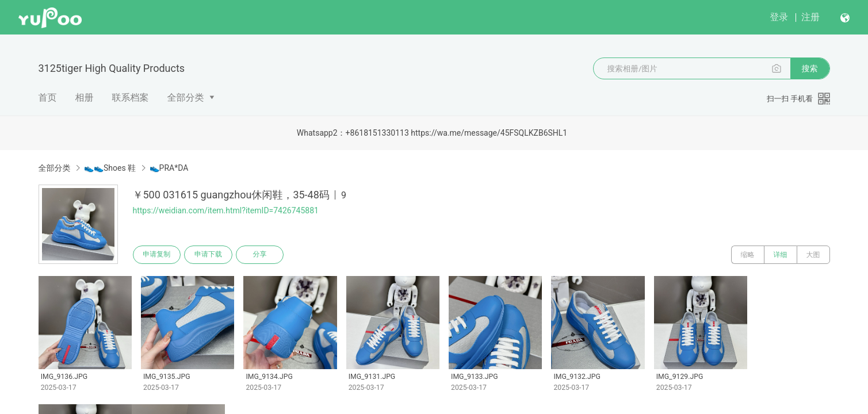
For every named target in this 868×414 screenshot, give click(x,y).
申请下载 (209, 255)
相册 (85, 97)
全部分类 (186, 97)
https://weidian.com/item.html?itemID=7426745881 (226, 210)
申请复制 (157, 255)
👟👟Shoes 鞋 (110, 168)
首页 (48, 97)
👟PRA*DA (169, 168)
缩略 (748, 255)
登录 (779, 17)
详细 (781, 255)
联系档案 (131, 97)
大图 (813, 255)
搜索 (810, 68)
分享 (261, 255)
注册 (810, 17)
